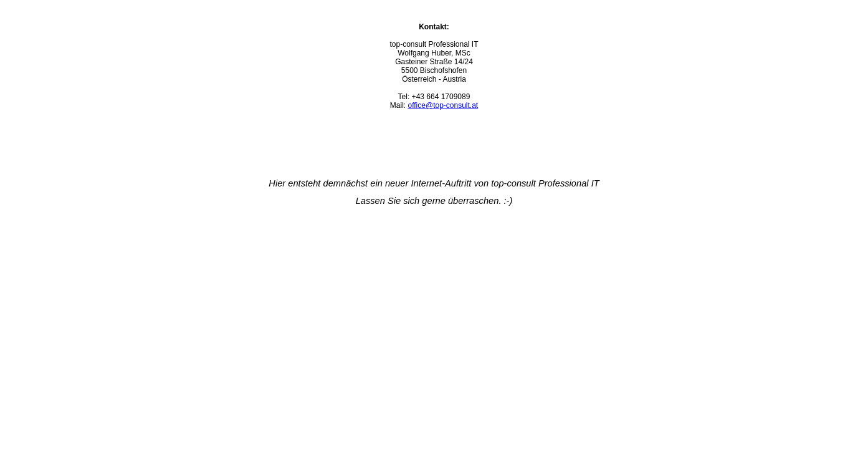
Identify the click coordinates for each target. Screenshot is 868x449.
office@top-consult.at (443, 105)
